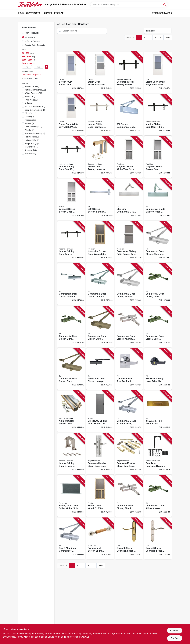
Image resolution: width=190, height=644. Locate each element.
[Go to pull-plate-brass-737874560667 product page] (158, 411)
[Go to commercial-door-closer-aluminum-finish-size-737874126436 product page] (129, 327)
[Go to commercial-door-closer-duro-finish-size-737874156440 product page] (71, 327)
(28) (35, 110)
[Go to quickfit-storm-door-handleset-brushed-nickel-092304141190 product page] (158, 538)
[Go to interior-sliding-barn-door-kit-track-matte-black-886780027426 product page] (158, 115)
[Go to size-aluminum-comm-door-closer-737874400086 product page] (71, 538)
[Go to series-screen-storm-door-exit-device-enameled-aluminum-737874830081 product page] (100, 199)
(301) (35, 90)
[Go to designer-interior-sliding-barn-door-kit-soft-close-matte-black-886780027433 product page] (129, 72)
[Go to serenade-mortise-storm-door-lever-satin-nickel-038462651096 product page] (100, 454)
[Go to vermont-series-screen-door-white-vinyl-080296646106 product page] (71, 199)
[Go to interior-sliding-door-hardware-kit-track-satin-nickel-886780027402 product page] (100, 115)
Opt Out (175, 638)
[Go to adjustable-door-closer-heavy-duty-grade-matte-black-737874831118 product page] (100, 369)
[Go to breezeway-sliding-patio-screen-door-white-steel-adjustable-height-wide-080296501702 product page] (100, 411)
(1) (32, 144)
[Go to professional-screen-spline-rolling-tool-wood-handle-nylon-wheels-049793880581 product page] (100, 538)
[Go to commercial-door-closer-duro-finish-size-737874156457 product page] (100, 327)
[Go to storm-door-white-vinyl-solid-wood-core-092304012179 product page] (71, 115)
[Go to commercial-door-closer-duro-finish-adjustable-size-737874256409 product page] (71, 369)
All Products (30, 37)
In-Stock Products (32, 41)
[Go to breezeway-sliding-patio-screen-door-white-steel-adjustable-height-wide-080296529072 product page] (129, 242)
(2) (33, 127)
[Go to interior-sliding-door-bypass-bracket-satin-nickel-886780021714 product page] (71, 454)
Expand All (37, 75)
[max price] (39, 67)
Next (168, 38)
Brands (48, 13)
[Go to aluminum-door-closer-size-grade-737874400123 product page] (129, 496)
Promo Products (32, 33)
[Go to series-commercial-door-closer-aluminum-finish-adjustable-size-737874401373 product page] (129, 115)
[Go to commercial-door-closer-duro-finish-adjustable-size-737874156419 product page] (158, 284)
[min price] (27, 67)
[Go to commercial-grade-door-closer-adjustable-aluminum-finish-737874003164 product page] (158, 199)
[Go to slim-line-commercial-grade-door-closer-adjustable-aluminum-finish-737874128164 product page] (129, 199)
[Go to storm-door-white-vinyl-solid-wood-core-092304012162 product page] (158, 72)
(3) (30, 123)
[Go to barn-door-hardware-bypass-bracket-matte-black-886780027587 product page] (158, 454)
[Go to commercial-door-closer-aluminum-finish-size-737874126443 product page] (100, 284)
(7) (30, 120)
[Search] (165, 4)
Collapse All (27, 75)
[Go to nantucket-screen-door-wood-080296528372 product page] (100, 242)
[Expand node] (23, 79)
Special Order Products (35, 45)
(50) (31, 100)
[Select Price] (47, 67)
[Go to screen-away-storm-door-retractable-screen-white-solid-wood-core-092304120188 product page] (71, 72)
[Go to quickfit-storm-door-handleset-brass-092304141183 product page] (129, 538)
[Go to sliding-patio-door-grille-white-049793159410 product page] (71, 496)
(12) (31, 113)
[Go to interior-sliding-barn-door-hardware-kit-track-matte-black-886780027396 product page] (71, 242)
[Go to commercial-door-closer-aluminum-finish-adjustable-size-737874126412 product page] (71, 284)
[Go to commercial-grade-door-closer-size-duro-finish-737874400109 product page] (158, 496)
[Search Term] (129, 5)
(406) (32, 86)
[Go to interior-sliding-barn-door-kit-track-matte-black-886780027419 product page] (71, 157)
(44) (28, 103)
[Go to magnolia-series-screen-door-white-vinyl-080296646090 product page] (158, 157)
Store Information (162, 13)
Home (21, 13)
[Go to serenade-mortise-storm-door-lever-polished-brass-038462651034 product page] (129, 454)
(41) (35, 107)
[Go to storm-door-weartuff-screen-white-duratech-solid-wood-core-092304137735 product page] (100, 72)
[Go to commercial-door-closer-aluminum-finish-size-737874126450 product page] (129, 284)
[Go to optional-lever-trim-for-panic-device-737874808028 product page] (129, 369)
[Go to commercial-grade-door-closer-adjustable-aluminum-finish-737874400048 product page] (129, 411)
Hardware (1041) (31, 79)
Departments (33, 13)
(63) (34, 93)
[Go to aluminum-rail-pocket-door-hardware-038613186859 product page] (71, 411)
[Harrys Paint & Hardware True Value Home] (30, 5)
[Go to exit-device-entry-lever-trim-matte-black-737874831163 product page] (158, 369)
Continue (175, 631)
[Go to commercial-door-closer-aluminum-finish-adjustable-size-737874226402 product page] (158, 242)
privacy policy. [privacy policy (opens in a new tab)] (10, 637)
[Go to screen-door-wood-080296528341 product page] (100, 496)
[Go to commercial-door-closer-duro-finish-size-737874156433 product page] (158, 327)
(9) (29, 117)
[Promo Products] (23, 33)
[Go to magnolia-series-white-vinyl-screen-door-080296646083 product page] (129, 157)
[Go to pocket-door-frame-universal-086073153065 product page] (100, 157)
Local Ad (59, 13)
